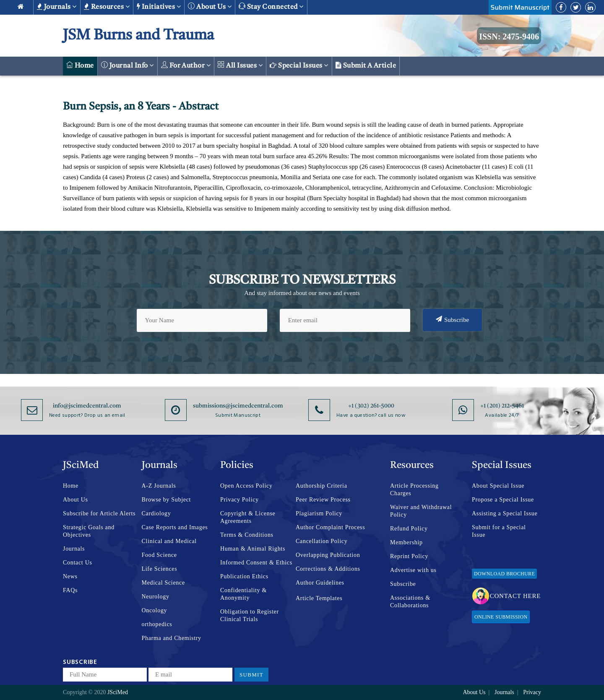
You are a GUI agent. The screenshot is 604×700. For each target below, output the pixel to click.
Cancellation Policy (322, 541)
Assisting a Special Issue (505, 513)
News (70, 576)
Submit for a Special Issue (499, 531)
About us (210, 7)
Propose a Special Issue (503, 500)
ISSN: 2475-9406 (509, 37)
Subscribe (452, 319)
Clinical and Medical (169, 541)
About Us (75, 500)
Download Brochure (504, 574)
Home (80, 65)
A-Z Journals (159, 486)
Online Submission (501, 617)
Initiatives (159, 7)
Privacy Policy (240, 500)
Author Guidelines (320, 583)
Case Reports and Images (175, 527)
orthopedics (157, 624)
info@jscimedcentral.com (87, 406)
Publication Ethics (244, 576)
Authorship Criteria (322, 486)
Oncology (155, 610)
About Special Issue (498, 486)
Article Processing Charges (414, 490)
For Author (186, 65)
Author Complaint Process (330, 527)
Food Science (159, 555)
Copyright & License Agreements (248, 517)
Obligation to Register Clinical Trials (250, 615)
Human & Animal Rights (253, 549)
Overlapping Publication (328, 555)
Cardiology (156, 513)
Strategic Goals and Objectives (89, 531)
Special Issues (299, 65)
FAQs (70, 590)
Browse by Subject (167, 500)
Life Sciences (160, 569)
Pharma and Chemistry (172, 638)
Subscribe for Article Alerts (99, 513)
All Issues (240, 65)
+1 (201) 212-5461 (502, 406)
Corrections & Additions (328, 569)
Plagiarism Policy (319, 513)
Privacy (532, 692)
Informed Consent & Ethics (256, 563)
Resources (107, 7)
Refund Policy (409, 529)
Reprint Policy (409, 556)
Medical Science (163, 583)
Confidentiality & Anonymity (243, 594)
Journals (57, 7)
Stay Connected (271, 7)
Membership (406, 542)
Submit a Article (366, 65)
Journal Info (128, 65)
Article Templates (319, 598)
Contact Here (506, 596)
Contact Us (78, 563)
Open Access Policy (246, 486)
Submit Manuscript (520, 7)
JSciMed (118, 692)
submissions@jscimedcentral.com (238, 406)
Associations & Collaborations (410, 602)
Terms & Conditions (247, 535)
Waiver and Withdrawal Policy (421, 511)
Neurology (156, 597)
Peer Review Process (323, 500)
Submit (251, 675)
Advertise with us (413, 570)
